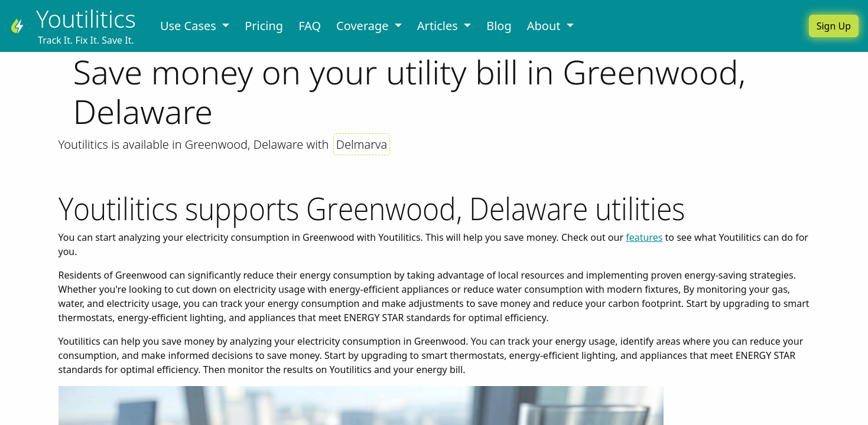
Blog (499, 26)
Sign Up (834, 26)
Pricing (264, 26)
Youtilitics (86, 19)
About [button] (545, 26)
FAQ (310, 26)
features (644, 237)
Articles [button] (439, 26)
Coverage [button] (364, 26)
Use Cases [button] (190, 26)
